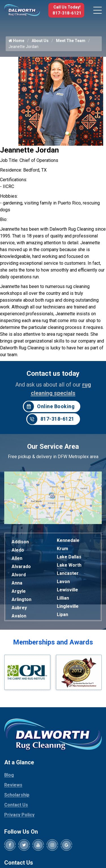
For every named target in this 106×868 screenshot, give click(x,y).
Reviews (13, 785)
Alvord (19, 575)
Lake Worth (69, 565)
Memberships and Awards (53, 642)
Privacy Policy (19, 815)
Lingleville (68, 606)
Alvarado (21, 567)
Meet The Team (71, 41)
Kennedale (68, 540)
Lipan (62, 615)
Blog (9, 775)
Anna (17, 583)
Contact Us (16, 805)
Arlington (21, 599)
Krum (62, 549)
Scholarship (17, 795)
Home (16, 41)
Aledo (18, 550)
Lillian (63, 598)
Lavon (63, 582)
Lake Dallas (69, 557)
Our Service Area (53, 446)
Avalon (19, 616)
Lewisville (67, 590)
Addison (20, 542)
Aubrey (19, 608)
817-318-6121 (67, 13)
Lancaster (68, 573)
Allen (17, 558)
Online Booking (49, 406)
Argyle (19, 591)
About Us (40, 41)
